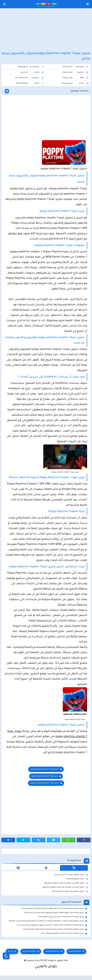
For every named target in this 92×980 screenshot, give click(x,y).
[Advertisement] (46, 30)
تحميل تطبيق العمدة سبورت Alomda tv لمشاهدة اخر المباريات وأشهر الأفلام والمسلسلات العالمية (48, 921)
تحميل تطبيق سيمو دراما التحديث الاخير (71, 875)
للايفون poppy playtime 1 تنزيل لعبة (45, 776)
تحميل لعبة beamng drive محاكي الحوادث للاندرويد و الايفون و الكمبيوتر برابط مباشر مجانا (52, 925)
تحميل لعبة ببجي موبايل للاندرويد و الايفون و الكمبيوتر (66, 883)
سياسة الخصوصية (52, 951)
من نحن (11, 951)
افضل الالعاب (67, 72)
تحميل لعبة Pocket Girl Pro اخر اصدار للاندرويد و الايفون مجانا (63, 917)
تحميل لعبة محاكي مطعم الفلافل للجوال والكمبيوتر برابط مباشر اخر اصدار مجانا (56, 913)
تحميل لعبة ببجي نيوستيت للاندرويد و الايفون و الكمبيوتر (65, 887)
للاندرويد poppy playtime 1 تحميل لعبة (45, 769)
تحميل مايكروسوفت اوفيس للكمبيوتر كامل (70, 891)
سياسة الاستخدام (29, 951)
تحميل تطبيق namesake (77, 879)
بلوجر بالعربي (46, 967)
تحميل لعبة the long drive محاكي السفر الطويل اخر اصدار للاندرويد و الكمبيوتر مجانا (54, 909)
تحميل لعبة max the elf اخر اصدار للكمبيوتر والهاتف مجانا (64, 934)
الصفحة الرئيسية (75, 951)
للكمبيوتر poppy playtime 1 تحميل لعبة (45, 783)
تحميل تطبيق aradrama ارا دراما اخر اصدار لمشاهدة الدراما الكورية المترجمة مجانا (55, 929)
